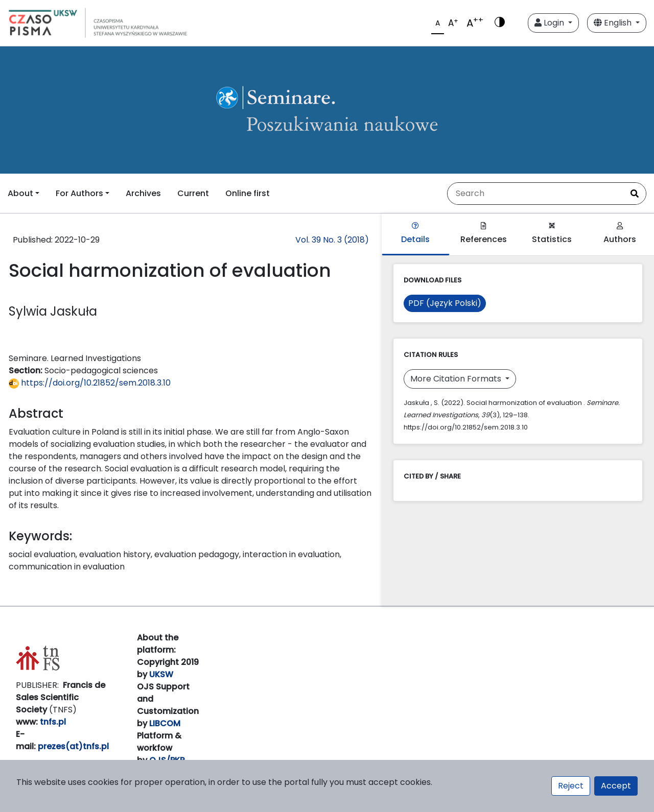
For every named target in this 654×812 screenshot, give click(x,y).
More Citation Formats (457, 379)
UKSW (161, 674)
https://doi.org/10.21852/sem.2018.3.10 (90, 383)
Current (193, 193)
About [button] (20, 193)
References (484, 234)
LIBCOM (165, 723)
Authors (620, 234)
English (614, 23)
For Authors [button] (79, 193)
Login (550, 23)
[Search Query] (535, 194)
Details (415, 234)
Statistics (552, 234)
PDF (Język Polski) (445, 303)
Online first (248, 193)
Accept (616, 786)
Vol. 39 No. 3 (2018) (332, 240)
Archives (143, 193)
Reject (571, 786)
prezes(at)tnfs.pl (73, 746)
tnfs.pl (53, 722)
